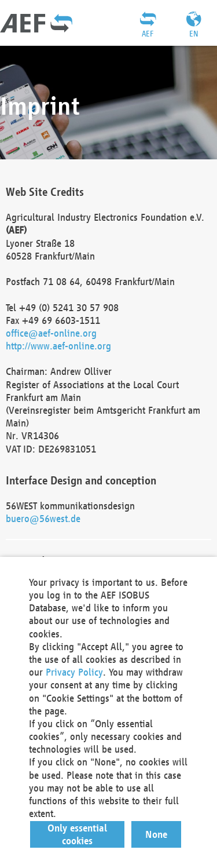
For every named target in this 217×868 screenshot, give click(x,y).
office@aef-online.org (51, 333)
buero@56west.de (43, 518)
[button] (78, 834)
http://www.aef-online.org (58, 346)
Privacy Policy (74, 672)
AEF (148, 34)
